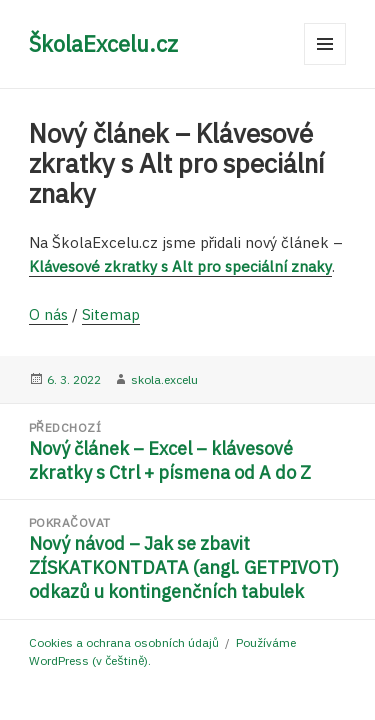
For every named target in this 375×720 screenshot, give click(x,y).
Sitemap (111, 314)
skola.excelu (164, 379)
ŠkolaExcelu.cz (103, 43)
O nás (48, 314)
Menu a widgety (325, 64)
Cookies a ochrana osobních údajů (124, 642)
